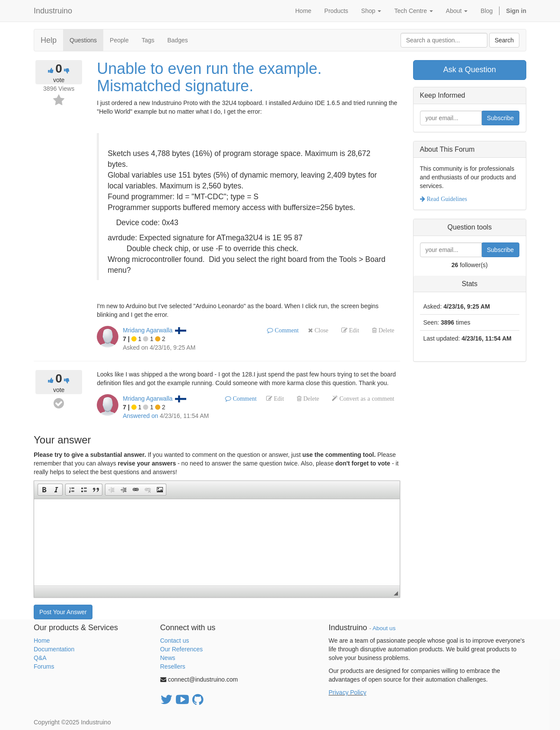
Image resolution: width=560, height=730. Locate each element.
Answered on (140, 416)
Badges (177, 40)
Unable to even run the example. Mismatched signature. (209, 77)
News (168, 658)
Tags (148, 40)
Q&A (40, 658)
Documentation (54, 649)
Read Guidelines (446, 199)
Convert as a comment (366, 398)
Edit (353, 330)
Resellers (173, 666)
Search (504, 40)
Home (42, 641)
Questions (83, 40)
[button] (44, 490)
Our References (182, 649)
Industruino (53, 11)
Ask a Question (470, 70)
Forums (44, 666)
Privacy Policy (348, 692)
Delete (386, 330)
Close (321, 330)
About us (384, 628)
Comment (286, 330)
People (119, 40)
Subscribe (500, 118)
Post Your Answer (63, 612)
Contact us (175, 641)
